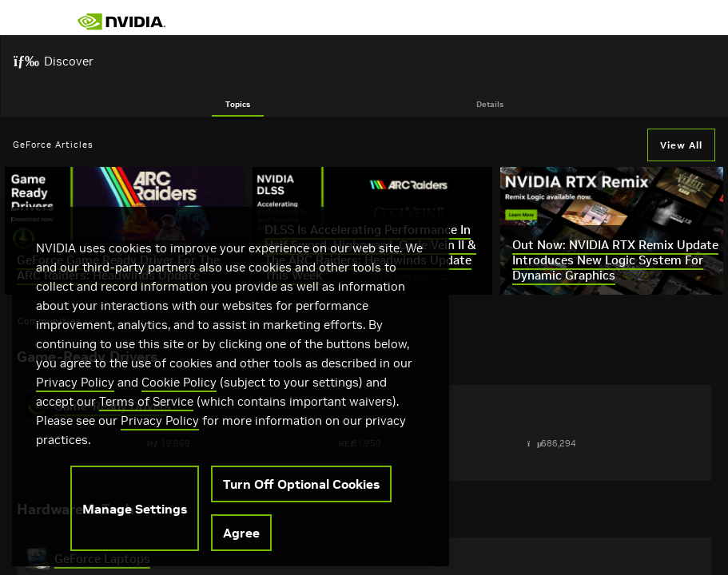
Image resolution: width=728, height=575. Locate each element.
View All (681, 145)
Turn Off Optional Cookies (301, 493)
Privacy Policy (75, 391)
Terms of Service (146, 410)
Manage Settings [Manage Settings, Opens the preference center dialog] (135, 517)
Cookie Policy (179, 391)
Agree (241, 541)
